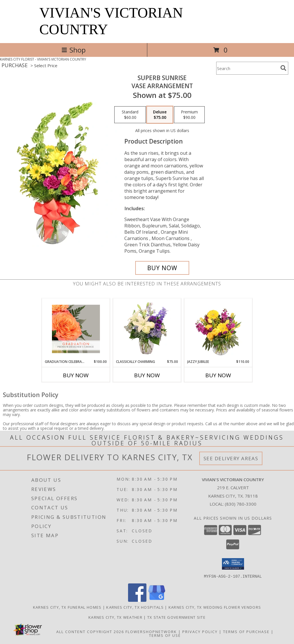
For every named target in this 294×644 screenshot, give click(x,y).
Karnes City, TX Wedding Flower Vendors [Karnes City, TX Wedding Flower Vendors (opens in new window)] (215, 607)
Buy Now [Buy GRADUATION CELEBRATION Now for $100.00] (76, 375)
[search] (283, 68)
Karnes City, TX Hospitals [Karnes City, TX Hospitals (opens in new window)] (135, 607)
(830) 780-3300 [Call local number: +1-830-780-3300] (241, 504)
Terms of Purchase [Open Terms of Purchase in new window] (246, 631)
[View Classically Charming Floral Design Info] (147, 329)
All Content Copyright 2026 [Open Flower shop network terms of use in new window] (90, 631)
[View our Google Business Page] (157, 600)
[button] (233, 564)
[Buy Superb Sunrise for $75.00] (162, 268)
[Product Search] (247, 68)
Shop (73, 50)
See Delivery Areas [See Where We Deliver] (231, 458)
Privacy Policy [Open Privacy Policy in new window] (200, 631)
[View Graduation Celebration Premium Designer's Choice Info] (76, 329)
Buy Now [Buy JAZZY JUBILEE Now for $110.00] (218, 375)
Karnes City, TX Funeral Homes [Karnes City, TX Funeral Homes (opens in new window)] (67, 607)
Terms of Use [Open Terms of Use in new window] (165, 635)
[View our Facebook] (137, 600)
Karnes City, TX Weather (115, 617)
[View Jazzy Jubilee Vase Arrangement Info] (218, 329)
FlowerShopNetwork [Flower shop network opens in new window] (151, 631)
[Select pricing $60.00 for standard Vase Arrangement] (130, 115)
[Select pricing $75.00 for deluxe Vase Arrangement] (160, 115)
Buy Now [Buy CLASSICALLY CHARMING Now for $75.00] (147, 375)
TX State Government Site (176, 617)
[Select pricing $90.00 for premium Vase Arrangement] (189, 115)
